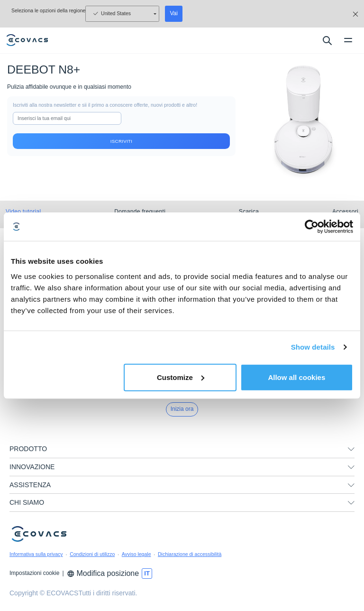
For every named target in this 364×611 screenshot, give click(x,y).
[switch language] (147, 574)
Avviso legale (136, 554)
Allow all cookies (296, 377)
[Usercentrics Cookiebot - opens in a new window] (312, 227)
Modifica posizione (103, 573)
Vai (173, 13)
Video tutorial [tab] (23, 212)
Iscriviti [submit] (121, 141)
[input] (67, 119)
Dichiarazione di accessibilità (190, 554)
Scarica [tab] (249, 212)
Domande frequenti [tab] (140, 212)
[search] (327, 40)
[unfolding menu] (351, 449)
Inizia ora (182, 409)
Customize (181, 377)
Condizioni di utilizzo (92, 554)
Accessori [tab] (345, 212)
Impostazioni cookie (34, 573)
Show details (313, 347)
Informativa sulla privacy (36, 554)
